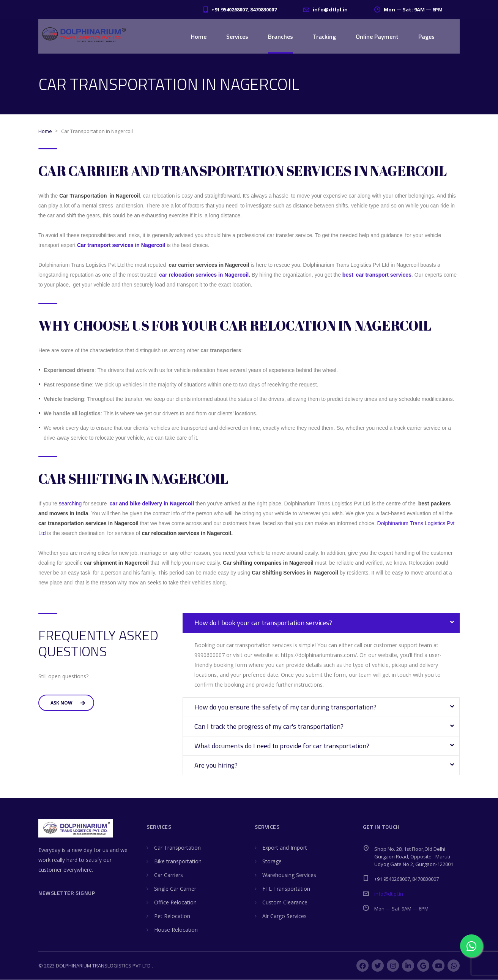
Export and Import (285, 848)
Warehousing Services (289, 875)
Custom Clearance (285, 903)
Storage (272, 862)
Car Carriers (169, 875)
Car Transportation (177, 848)
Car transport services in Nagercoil (122, 245)
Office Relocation (175, 903)
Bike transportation (178, 862)
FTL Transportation (286, 889)
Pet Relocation (172, 916)
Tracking (324, 36)
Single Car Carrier (175, 889)
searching (70, 504)
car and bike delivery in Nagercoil (153, 504)
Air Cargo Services (284, 916)
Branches (281, 36)
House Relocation (176, 930)
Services (237, 36)
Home (199, 36)
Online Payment (377, 36)
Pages (426, 36)
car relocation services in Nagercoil (204, 275)
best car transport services (377, 275)
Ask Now (68, 703)
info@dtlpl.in (389, 894)
